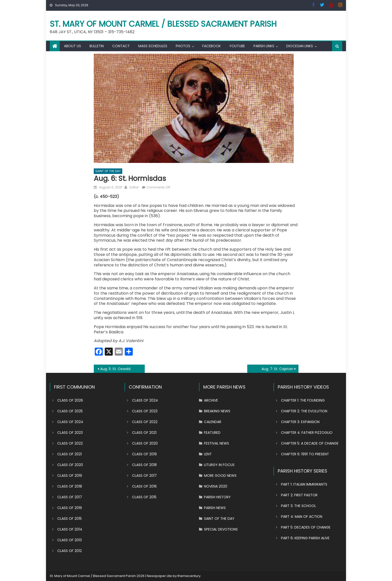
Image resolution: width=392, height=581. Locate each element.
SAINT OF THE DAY (108, 171)
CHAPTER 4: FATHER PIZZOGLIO (307, 433)
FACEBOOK (211, 46)
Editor (134, 187)
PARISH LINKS (264, 46)
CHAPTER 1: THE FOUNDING (303, 400)
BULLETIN (97, 46)
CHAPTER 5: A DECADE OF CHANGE (310, 443)
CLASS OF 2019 (70, 476)
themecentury (189, 576)
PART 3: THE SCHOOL (298, 506)
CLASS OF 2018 (70, 486)
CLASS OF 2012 (69, 551)
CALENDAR (213, 422)
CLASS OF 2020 (70, 465)
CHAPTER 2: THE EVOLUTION (304, 411)
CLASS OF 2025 (70, 411)
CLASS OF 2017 (70, 497)
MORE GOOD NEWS (220, 476)
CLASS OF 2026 (70, 400)
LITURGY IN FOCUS (219, 465)
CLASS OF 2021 (69, 454)
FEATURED (212, 433)
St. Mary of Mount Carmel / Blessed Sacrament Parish (163, 24)
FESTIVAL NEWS (216, 443)
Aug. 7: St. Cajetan (277, 369)
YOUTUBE (237, 46)
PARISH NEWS (215, 508)
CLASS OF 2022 (70, 443)
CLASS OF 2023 (70, 433)
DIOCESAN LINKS (300, 46)
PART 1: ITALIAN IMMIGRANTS (304, 484)
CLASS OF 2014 (70, 529)
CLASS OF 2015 (69, 519)
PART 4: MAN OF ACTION (302, 517)
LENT (208, 454)
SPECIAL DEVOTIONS (221, 529)
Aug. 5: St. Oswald (115, 369)
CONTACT (121, 46)
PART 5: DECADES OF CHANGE (306, 527)
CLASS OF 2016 (70, 508)
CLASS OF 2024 (70, 422)
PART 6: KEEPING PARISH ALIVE (305, 538)
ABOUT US (72, 46)
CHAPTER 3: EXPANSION (300, 422)
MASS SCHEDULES (153, 46)
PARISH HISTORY (217, 497)
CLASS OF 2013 (69, 540)
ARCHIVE (211, 400)
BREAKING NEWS (217, 411)
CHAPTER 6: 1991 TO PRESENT (305, 454)
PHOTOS (183, 46)
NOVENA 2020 (216, 486)
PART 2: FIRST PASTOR (299, 495)
